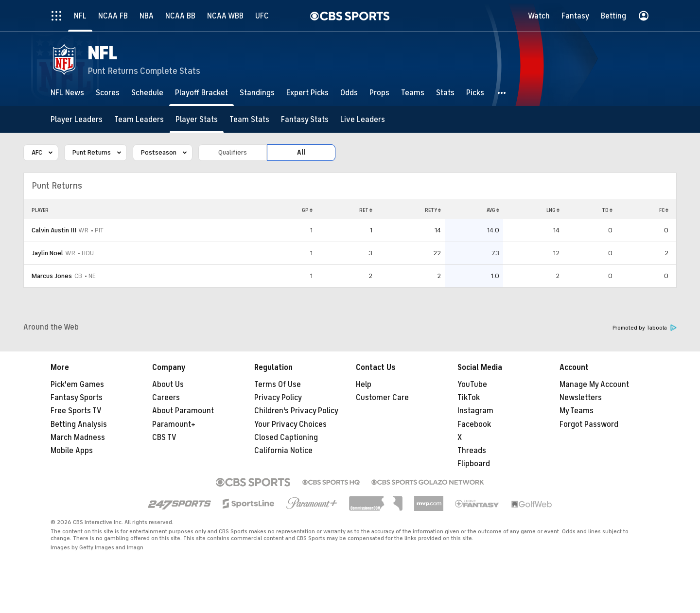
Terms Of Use (278, 385)
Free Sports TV (76, 411)
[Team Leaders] (139, 119)
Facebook (474, 424)
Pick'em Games (77, 385)
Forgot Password (589, 424)
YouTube (472, 385)
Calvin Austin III (54, 230)
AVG (493, 210)
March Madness (78, 438)
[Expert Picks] (307, 93)
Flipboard (474, 464)
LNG (553, 210)
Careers (166, 398)
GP (307, 210)
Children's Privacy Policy (296, 411)
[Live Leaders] (363, 119)
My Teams (577, 411)
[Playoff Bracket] (201, 93)
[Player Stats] (197, 119)
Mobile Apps (72, 451)
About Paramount (183, 411)
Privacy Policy (278, 398)
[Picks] (475, 93)
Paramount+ (174, 424)
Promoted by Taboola (645, 328)
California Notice (283, 451)
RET (366, 210)
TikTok (469, 398)
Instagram (475, 411)
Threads (472, 451)
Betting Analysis (79, 424)
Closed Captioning (286, 438)
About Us (168, 385)
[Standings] (257, 93)
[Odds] (349, 93)
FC (664, 210)
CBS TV (164, 438)
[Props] (379, 93)
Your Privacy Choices (290, 424)
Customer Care (382, 398)
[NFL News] (67, 93)
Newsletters (581, 398)
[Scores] (108, 93)
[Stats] (445, 93)
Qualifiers (233, 152)
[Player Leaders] (77, 119)
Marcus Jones (52, 276)
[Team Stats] (249, 119)
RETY (433, 210)
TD (607, 210)
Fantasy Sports (77, 398)
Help (364, 385)
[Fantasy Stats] (305, 119)
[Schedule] (147, 93)
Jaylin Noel (47, 253)
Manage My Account (594, 385)
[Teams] (413, 93)
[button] (502, 93)
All (301, 152)
